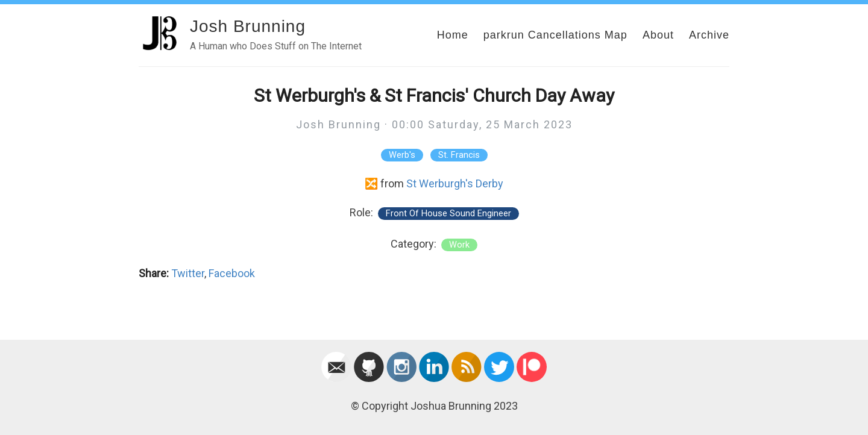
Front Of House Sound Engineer (448, 214)
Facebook (232, 273)
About (658, 35)
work (459, 245)
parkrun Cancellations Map (555, 35)
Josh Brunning (248, 26)
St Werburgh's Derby (455, 183)
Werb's (402, 155)
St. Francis (459, 155)
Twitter (188, 273)
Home (453, 35)
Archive (709, 35)
